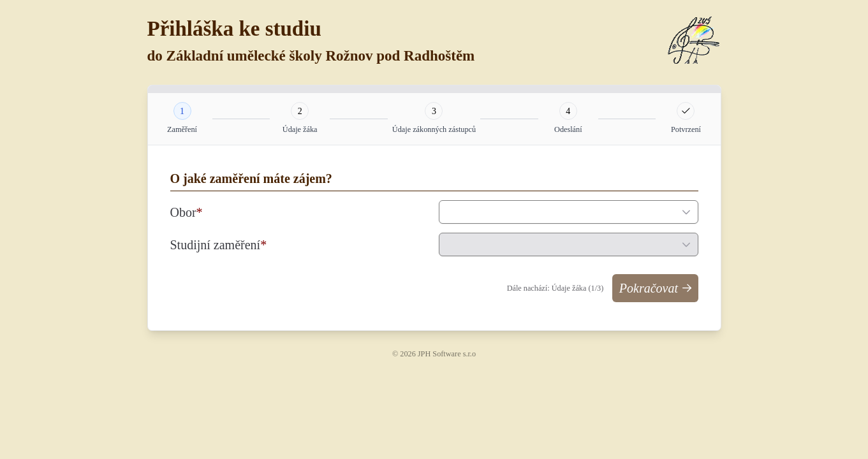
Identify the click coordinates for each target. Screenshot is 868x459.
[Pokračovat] (655, 288)
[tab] (182, 111)
